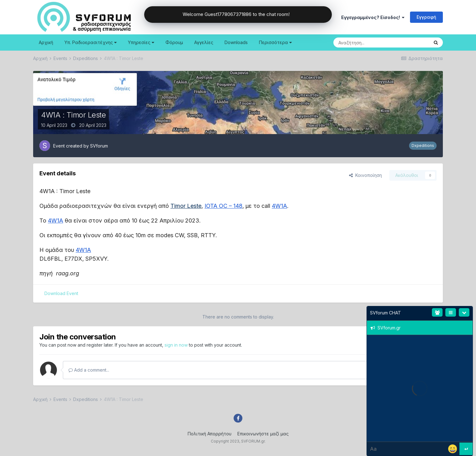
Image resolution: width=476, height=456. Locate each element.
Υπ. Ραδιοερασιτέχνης (91, 42)
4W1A (279, 206)
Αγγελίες (204, 42)
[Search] (365, 43)
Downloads (236, 42)
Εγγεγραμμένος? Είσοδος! (373, 17)
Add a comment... (89, 370)
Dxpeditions (423, 145)
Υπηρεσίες (141, 42)
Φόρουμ (174, 42)
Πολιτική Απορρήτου (210, 434)
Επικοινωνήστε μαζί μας (263, 434)
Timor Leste (186, 206)
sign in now (176, 345)
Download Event (61, 293)
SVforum (99, 146)
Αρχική (46, 42)
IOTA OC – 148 (223, 206)
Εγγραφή (426, 17)
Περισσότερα (275, 42)
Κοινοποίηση (365, 175)
